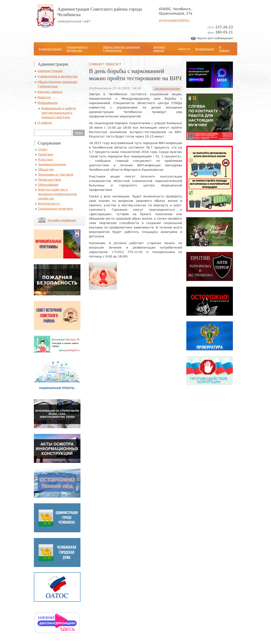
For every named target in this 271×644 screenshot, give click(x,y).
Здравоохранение (167, 89)
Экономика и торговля (56, 175)
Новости (184, 49)
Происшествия (50, 180)
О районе (224, 49)
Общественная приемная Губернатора (121, 49)
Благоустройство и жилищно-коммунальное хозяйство (57, 194)
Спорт (43, 149)
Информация (205, 49)
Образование (48, 185)
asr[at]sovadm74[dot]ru (174, 20)
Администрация (50, 49)
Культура (45, 160)
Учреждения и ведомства (77, 49)
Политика (46, 154)
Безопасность (49, 204)
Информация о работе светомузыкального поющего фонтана (59, 113)
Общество (46, 169)
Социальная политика (55, 209)
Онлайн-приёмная (62, 220)
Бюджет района (159, 49)
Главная (95, 64)
